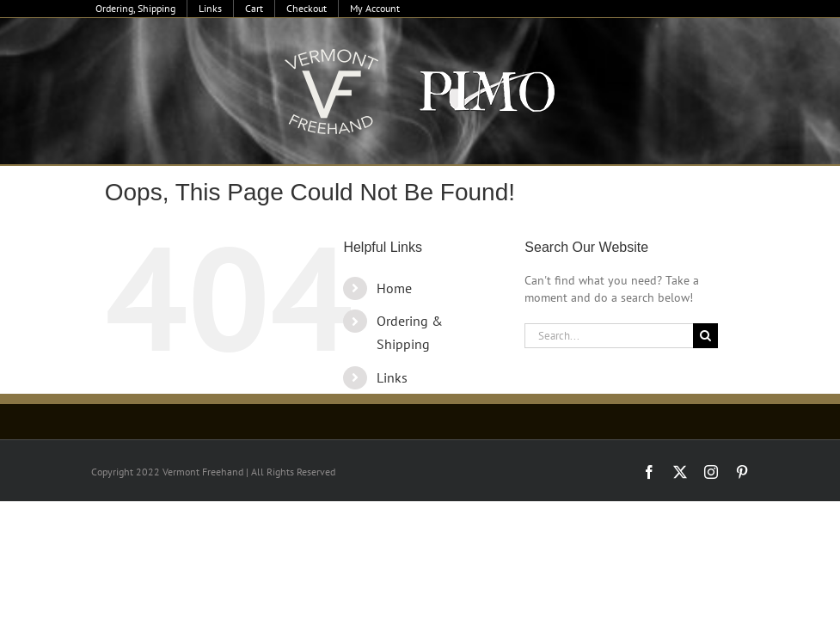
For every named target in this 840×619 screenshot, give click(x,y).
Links (392, 377)
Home (394, 288)
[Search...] (609, 336)
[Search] (705, 336)
